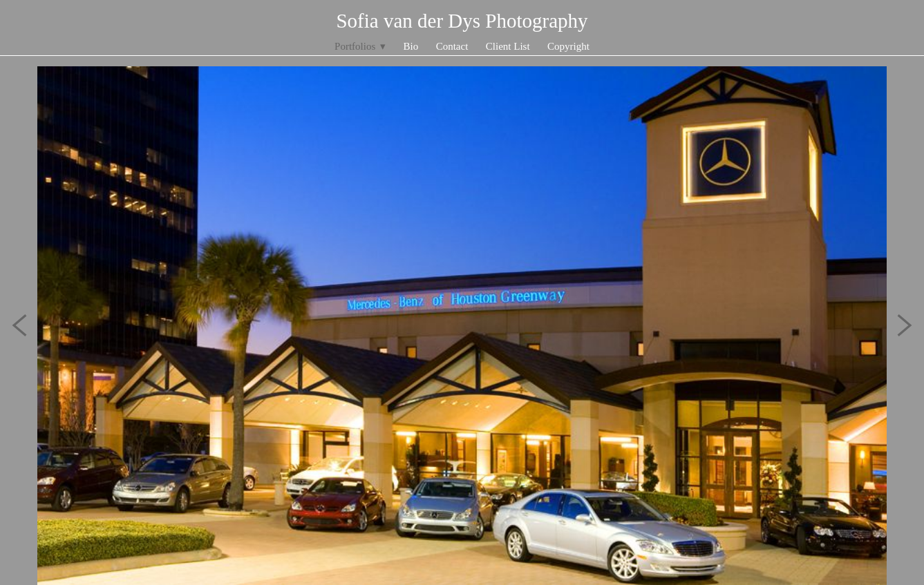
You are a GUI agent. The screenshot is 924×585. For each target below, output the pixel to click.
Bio (411, 46)
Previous (19, 326)
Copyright (568, 46)
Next (905, 326)
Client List (508, 46)
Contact (452, 46)
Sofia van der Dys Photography (462, 21)
